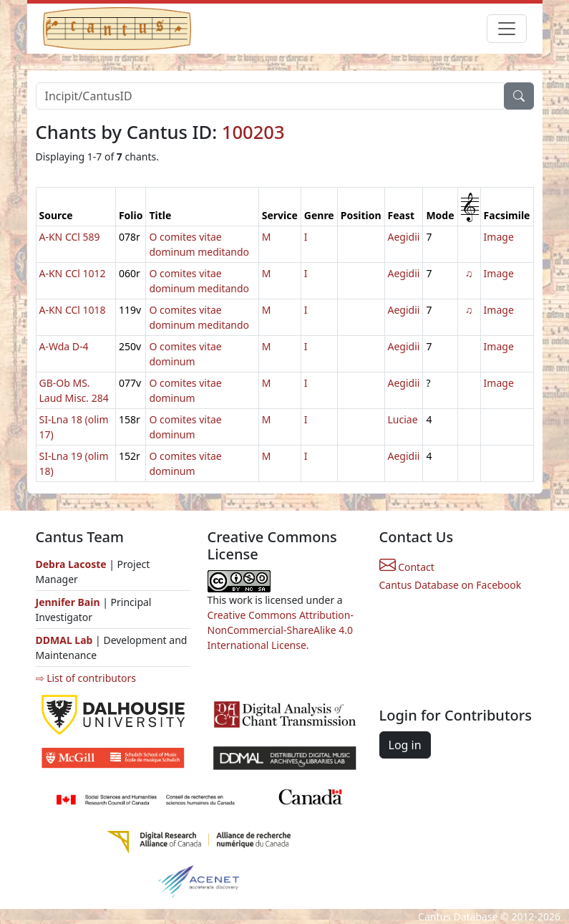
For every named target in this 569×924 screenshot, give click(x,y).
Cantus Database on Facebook (451, 585)
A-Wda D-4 (64, 346)
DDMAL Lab (64, 640)
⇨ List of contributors (86, 678)
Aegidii (404, 237)
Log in (405, 745)
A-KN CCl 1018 (73, 310)
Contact (407, 567)
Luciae (403, 419)
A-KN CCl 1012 (73, 273)
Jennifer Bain (69, 602)
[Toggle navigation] (507, 29)
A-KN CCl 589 (70, 237)
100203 (253, 132)
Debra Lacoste (71, 564)
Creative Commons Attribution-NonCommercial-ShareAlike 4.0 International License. (281, 630)
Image (499, 237)
